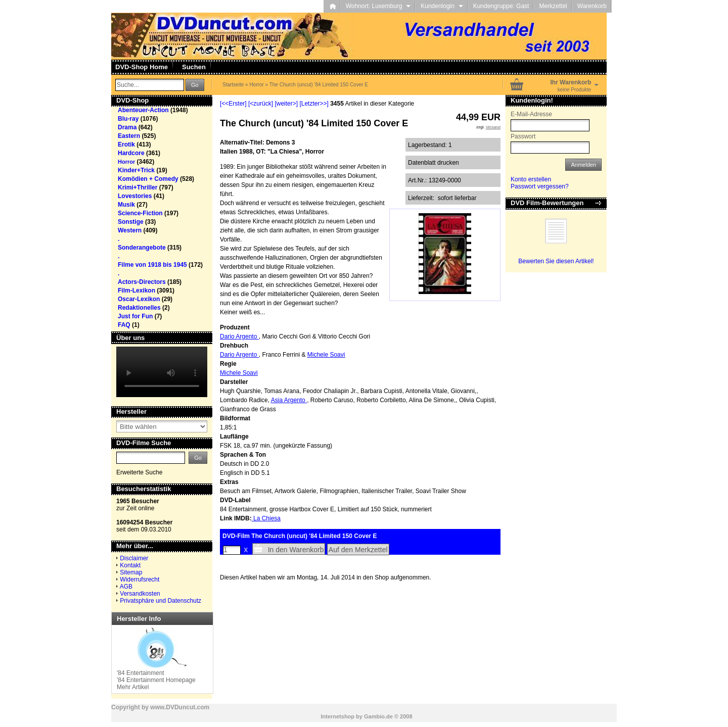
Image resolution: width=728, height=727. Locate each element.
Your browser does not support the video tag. (162, 372)
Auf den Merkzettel (358, 550)
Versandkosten (140, 594)
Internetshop (337, 716)
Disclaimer (134, 558)
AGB (126, 587)
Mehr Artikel (133, 687)
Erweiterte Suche (139, 472)
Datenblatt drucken (434, 163)
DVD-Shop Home (142, 67)
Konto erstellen (531, 179)
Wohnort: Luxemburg (378, 6)
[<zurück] (261, 104)
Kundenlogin (442, 6)
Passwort (523, 136)
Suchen (194, 67)
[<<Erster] (233, 104)
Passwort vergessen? (540, 186)
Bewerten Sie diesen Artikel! (556, 261)
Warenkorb (592, 6)
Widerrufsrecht (140, 579)
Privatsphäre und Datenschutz (161, 601)
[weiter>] (286, 104)
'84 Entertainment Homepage (156, 680)
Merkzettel (553, 6)
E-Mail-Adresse (531, 114)
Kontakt (130, 565)
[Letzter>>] (314, 104)
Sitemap (131, 572)
